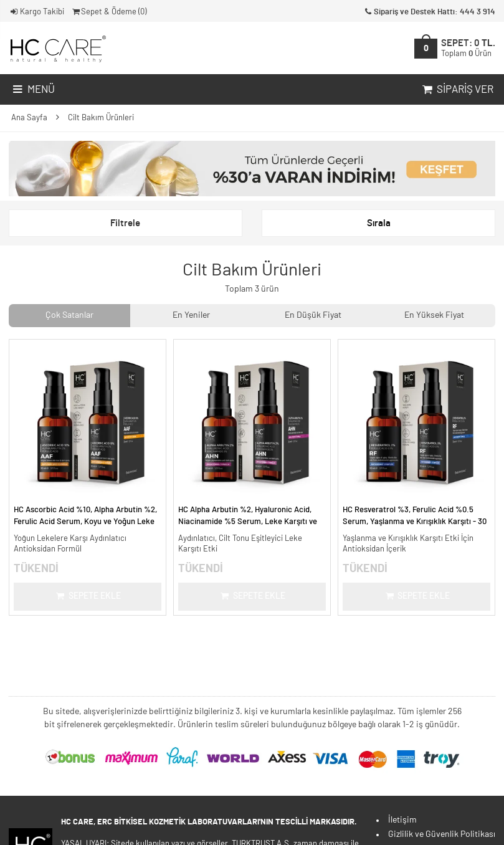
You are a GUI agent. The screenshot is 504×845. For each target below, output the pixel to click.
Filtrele (125, 223)
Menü (33, 90)
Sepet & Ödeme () (109, 12)
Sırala (379, 223)
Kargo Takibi (36, 12)
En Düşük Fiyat (313, 315)
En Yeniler (191, 315)
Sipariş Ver (457, 90)
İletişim (402, 820)
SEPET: (468, 48)
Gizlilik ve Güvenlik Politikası (442, 834)
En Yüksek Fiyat (434, 315)
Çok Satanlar (69, 315)
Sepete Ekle (88, 596)
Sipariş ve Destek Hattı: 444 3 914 (429, 12)
